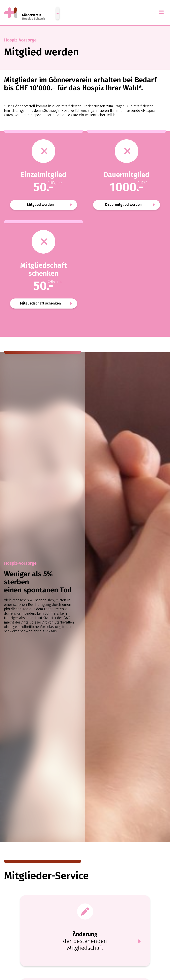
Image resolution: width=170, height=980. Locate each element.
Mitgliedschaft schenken (40, 303)
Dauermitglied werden (123, 205)
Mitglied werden (40, 205)
